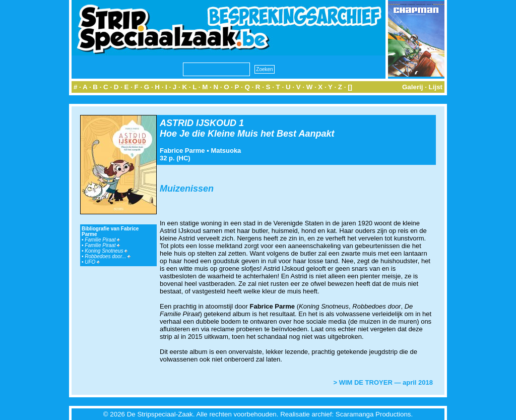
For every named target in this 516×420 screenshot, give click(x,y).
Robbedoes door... (108, 256)
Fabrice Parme (182, 151)
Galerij (413, 87)
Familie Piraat (102, 240)
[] (350, 87)
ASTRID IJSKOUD (198, 123)
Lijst (436, 87)
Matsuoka (226, 151)
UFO (92, 262)
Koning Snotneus (106, 251)
